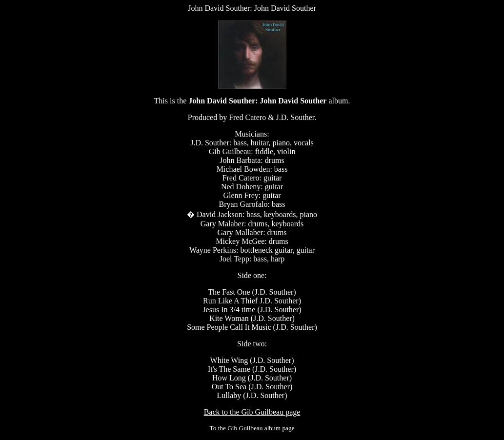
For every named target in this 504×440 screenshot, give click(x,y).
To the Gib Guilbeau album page (252, 428)
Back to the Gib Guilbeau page (252, 412)
